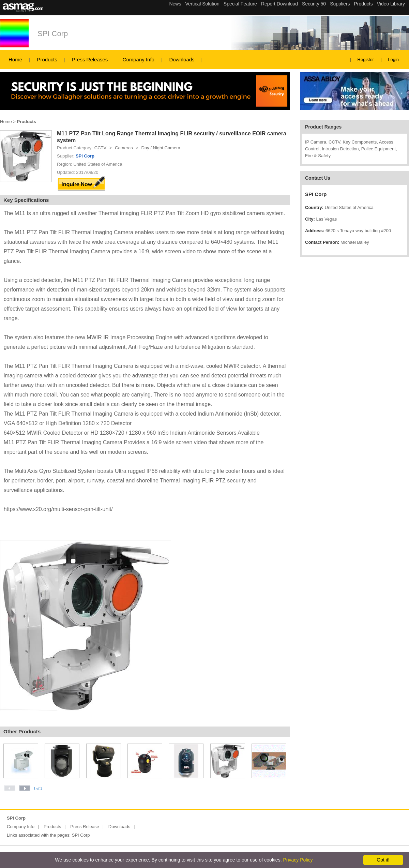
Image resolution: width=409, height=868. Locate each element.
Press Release (85, 827)
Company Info (139, 59)
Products (47, 59)
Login (393, 59)
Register (366, 59)
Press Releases (90, 59)
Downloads (182, 59)
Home (15, 59)
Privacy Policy (298, 860)
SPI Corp (53, 34)
